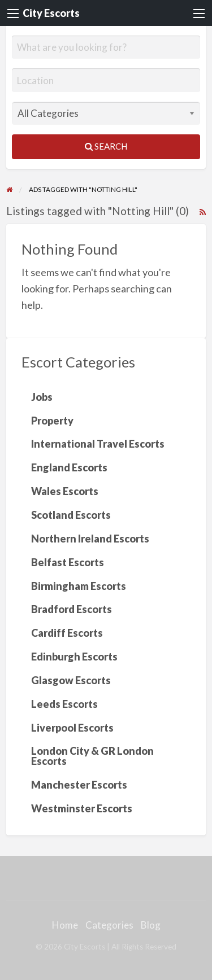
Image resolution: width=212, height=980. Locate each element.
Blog (151, 925)
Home (65, 925)
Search (106, 146)
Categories (109, 925)
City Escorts (51, 13)
